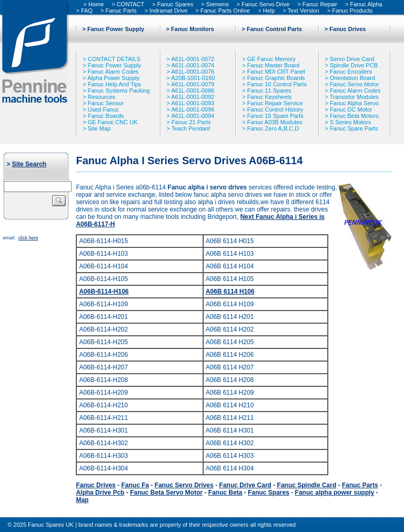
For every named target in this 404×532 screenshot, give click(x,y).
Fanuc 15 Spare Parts (275, 116)
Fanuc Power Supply (116, 29)
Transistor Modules (354, 97)
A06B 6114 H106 (230, 292)
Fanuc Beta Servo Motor (166, 493)
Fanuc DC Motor (351, 109)
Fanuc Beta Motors (354, 116)
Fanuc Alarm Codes (113, 72)
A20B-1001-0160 (193, 78)
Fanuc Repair (320, 4)
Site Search (29, 164)
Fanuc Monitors (193, 29)
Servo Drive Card (352, 59)
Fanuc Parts (121, 11)
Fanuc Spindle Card (307, 485)
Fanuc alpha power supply (335, 493)
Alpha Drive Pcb (100, 493)
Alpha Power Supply (113, 78)
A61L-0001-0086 (193, 91)
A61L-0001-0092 (193, 97)
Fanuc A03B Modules (275, 122)
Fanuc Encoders (351, 72)
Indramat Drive (168, 11)
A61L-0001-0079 (193, 84)
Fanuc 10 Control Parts (277, 84)
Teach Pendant (191, 128)
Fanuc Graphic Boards (276, 78)
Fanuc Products (352, 11)
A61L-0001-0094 (193, 116)
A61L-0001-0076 (193, 72)
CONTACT (130, 4)
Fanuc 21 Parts (191, 122)
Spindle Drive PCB (354, 65)
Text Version (304, 11)
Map (82, 500)
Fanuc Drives (347, 29)
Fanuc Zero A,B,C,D (273, 128)
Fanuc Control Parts (274, 29)
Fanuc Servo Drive (265, 4)
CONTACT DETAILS (114, 59)
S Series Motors (350, 122)
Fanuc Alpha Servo (354, 103)
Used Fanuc (103, 109)
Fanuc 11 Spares (269, 91)
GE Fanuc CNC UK (113, 122)
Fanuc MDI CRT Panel (276, 72)
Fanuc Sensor (106, 103)
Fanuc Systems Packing (119, 91)
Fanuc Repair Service (275, 103)
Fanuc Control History (275, 109)
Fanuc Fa (135, 485)
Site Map (99, 128)
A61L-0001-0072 (193, 59)
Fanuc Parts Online (225, 11)
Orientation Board (352, 78)
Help (269, 11)
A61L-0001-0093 (193, 103)
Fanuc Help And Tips (115, 84)
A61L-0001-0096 (193, 109)
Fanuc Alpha (366, 4)
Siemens (218, 4)
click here (28, 238)
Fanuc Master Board (274, 65)
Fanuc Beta (225, 493)
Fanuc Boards (106, 116)
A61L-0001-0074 (193, 65)
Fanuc (245, 485)
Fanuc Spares (175, 4)
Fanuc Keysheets (270, 97)
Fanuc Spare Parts (354, 128)
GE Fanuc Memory (271, 59)
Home (96, 4)
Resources (102, 97)
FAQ (87, 11)
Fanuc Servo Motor (355, 84)
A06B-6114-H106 (104, 292)
